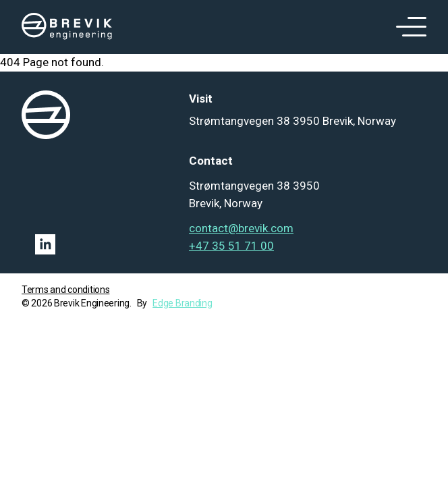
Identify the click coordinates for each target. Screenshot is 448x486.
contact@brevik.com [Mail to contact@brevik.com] (241, 228)
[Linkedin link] (99, 244)
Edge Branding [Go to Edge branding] (182, 303)
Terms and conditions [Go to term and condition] (65, 290)
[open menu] (406, 27)
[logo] (67, 27)
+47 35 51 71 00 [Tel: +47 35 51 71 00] (231, 246)
